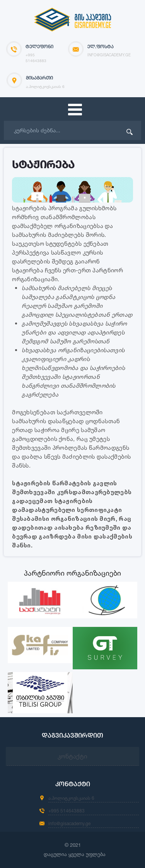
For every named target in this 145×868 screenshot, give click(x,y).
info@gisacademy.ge (69, 823)
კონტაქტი (72, 756)
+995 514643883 (67, 811)
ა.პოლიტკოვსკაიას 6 (71, 798)
